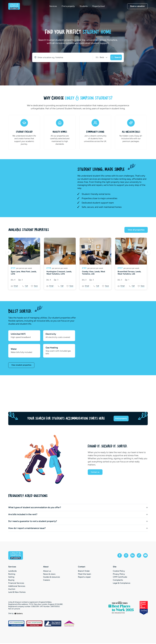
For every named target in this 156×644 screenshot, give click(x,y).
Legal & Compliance (122, 584)
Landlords (12, 572)
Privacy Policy (119, 575)
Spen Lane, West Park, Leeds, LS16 (24, 273)
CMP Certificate (120, 578)
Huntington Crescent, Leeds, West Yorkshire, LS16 (59, 273)
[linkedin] (129, 556)
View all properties (136, 230)
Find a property (72, 8)
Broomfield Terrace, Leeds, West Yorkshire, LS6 (129, 273)
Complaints (118, 581)
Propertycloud (102, 8)
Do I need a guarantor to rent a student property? (33, 522)
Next (147, 252)
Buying (11, 581)
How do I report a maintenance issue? (27, 529)
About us (47, 572)
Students (87, 8)
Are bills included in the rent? (23, 515)
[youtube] (145, 556)
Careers (46, 581)
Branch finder (84, 572)
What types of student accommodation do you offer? (35, 508)
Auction (12, 590)
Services (56, 8)
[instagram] (121, 556)
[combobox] (60, 57)
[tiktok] (137, 556)
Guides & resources (51, 578)
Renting (12, 575)
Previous (9, 252)
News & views (49, 575)
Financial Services (16, 584)
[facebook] (114, 556)
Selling (11, 578)
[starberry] (19, 614)
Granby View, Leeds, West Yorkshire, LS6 (94, 273)
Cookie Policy (119, 572)
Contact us (96, 474)
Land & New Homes (17, 593)
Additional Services (17, 587)
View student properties (22, 365)
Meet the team (85, 575)
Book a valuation (137, 8)
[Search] (114, 57)
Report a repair (84, 578)
